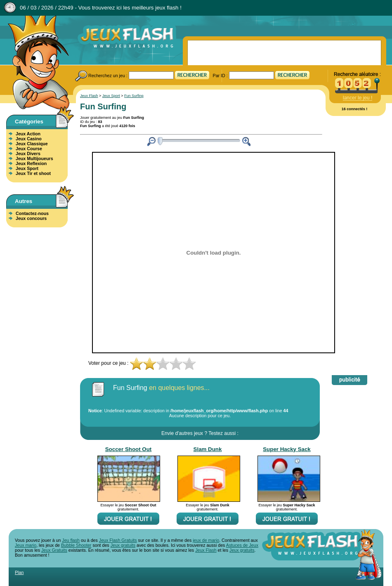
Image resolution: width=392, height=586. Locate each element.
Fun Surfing (134, 96)
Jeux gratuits (123, 545)
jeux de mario (206, 540)
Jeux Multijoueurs (34, 158)
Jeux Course (29, 149)
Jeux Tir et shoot (33, 173)
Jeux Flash (35, 63)
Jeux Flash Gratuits (118, 540)
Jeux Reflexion (31, 163)
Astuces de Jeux (242, 545)
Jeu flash (71, 540)
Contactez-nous (32, 213)
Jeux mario (26, 545)
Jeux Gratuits (54, 550)
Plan (19, 572)
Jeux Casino (29, 139)
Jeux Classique (32, 144)
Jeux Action (28, 134)
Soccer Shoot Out (129, 449)
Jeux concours (31, 218)
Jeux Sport (27, 168)
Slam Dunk (208, 449)
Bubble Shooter (76, 545)
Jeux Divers (28, 154)
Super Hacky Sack (287, 449)
